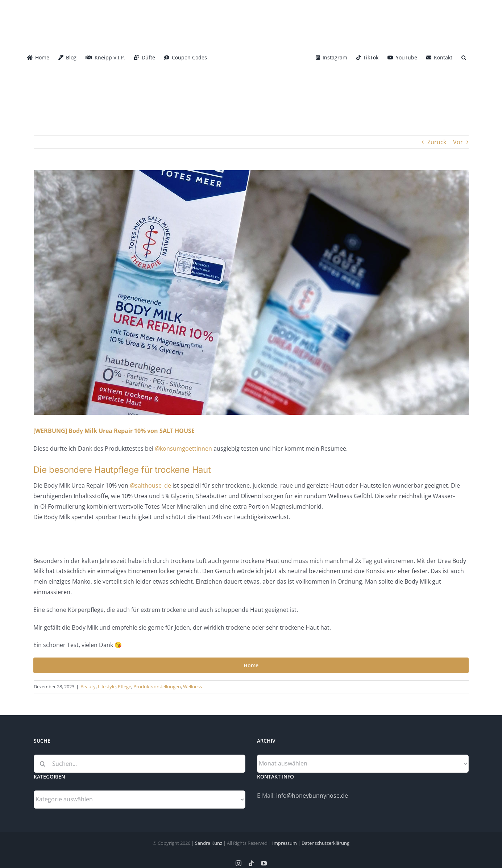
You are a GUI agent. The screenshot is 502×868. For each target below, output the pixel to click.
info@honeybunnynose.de (312, 796)
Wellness (192, 687)
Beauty (88, 687)
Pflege (125, 687)
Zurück (437, 142)
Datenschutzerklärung (325, 843)
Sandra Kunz (209, 843)
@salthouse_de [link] (150, 485)
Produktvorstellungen (157, 687)
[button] (464, 57)
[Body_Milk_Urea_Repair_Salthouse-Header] (251, 293)
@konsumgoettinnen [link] (183, 448)
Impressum (285, 843)
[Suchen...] (140, 764)
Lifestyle (107, 687)
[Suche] (43, 764)
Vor (458, 142)
